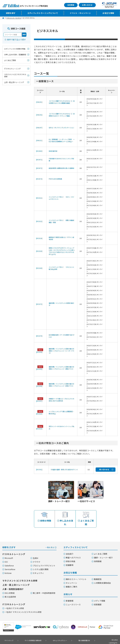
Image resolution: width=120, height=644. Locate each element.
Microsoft (9, 553)
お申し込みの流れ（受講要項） (16, 55)
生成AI (36, 553)
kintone (8, 568)
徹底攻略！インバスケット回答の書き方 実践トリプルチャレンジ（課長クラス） (62, 368)
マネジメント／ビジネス (16, 18)
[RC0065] (39, 151)
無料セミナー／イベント (76, 575)
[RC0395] (39, 369)
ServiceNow (10, 565)
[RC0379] (39, 336)
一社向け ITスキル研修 (14, 604)
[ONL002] (39, 115)
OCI (6, 557)
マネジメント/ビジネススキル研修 (15, 75)
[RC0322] (39, 221)
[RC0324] (39, 238)
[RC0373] (39, 304)
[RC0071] (39, 160)
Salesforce (9, 561)
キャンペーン (71, 578)
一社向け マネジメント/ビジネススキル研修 (23, 607)
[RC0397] (39, 401)
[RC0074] (39, 179)
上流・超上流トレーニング (14, 82)
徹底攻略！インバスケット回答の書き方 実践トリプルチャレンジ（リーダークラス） (62, 351)
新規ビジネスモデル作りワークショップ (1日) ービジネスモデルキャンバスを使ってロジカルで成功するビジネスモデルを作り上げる (62, 251)
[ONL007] (39, 128)
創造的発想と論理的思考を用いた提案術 (61, 168)
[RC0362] (39, 470)
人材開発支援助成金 (102, 578)
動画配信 (98, 575)
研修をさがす (29, 542)
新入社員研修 (10, 592)
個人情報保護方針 (73, 636)
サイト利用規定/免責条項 (28, 636)
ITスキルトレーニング (12, 69)
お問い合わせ (87, 5)
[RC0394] (39, 352)
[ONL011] (39, 140)
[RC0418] (39, 429)
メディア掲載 (100, 596)
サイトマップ (7, 636)
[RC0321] (39, 198)
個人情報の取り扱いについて (13, 639)
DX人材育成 (10, 588)
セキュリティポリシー (52, 636)
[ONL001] (39, 102)
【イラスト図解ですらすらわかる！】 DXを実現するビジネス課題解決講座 (62, 102)
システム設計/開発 (41, 565)
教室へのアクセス (73, 553)
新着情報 (70, 596)
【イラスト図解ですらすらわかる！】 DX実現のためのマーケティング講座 (62, 115)
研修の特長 (71, 557)
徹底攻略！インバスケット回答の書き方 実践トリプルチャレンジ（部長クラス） (62, 385)
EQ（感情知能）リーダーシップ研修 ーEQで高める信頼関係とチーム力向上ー (62, 140)
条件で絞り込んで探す (16, 40)
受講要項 (70, 560)
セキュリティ (38, 568)
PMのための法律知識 (55, 179)
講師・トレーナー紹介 (103, 553)
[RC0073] (39, 168)
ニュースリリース (73, 600)
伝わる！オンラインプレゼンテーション (61, 128)
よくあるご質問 (10, 60)
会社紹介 (70, 549)
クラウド (37, 557)
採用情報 (71, 5)
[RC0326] (39, 251)
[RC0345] (39, 268)
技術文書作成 (53, 151)
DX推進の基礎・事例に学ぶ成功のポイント (64, 470)
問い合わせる (104, 469)
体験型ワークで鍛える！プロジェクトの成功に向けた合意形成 (61, 400)
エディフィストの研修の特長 (15, 49)
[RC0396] (39, 386)
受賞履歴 (98, 600)
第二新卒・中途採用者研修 (44, 588)
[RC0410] (39, 414)
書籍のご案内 (71, 582)
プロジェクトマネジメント (44, 561)
